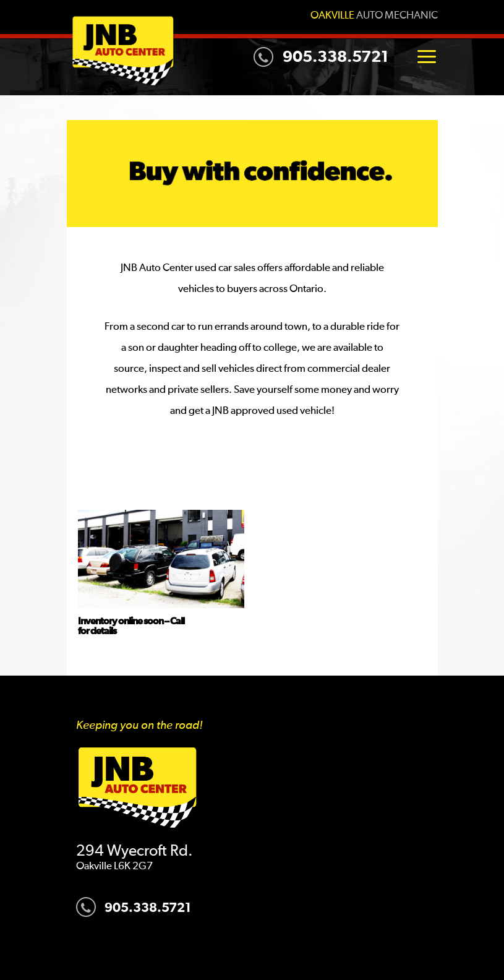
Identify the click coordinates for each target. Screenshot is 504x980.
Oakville (332, 16)
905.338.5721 (321, 57)
